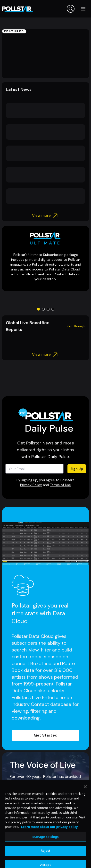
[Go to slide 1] (38, 309)
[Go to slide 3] (48, 309)
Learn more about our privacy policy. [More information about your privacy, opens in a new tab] (50, 839)
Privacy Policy (31, 485)
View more (45, 216)
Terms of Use (60, 485)
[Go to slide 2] (43, 309)
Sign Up (77, 469)
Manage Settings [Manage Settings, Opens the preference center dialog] (45, 849)
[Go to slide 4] (53, 309)
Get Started (46, 735)
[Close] (85, 799)
